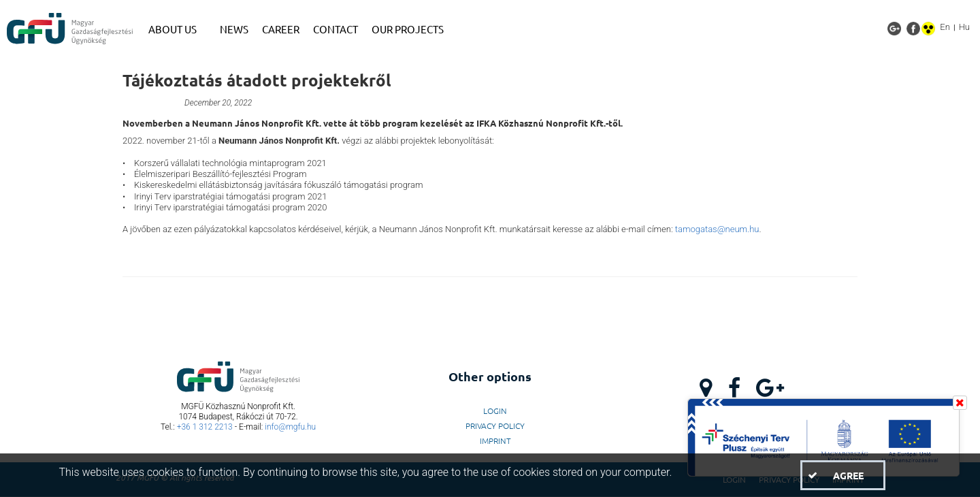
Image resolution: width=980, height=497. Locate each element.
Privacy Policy (495, 426)
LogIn (495, 411)
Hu (964, 27)
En (945, 27)
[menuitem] (177, 29)
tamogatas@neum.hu (717, 229)
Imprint (495, 440)
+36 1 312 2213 (205, 427)
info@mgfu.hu (290, 427)
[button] (843, 475)
